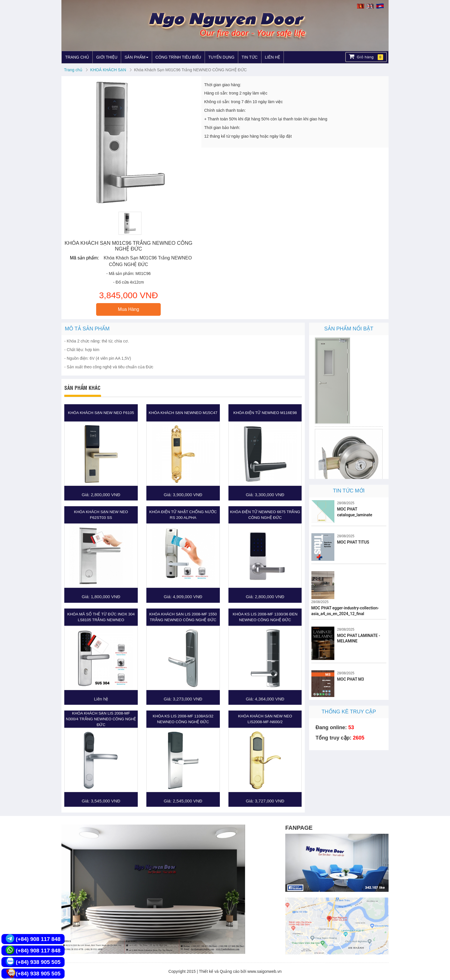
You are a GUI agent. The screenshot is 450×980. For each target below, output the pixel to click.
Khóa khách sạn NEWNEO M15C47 (183, 413)
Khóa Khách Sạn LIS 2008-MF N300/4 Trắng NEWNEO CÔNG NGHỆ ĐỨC (101, 719)
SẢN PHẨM (136, 57)
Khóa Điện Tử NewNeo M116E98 (265, 413)
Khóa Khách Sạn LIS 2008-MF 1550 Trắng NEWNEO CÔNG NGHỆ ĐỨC (183, 617)
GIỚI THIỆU (107, 57)
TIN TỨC (250, 57)
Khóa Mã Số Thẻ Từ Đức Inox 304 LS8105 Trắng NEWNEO (101, 617)
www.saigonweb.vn (264, 971)
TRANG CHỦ (77, 57)
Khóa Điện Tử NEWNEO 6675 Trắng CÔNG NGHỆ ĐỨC (265, 515)
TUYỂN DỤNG (221, 57)
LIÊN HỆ (272, 57)
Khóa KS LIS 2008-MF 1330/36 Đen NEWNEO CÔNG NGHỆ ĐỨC (265, 617)
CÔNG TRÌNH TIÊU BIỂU (178, 57)
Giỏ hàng (366, 57)
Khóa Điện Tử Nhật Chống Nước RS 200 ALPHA (183, 515)
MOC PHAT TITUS (353, 542)
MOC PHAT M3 (351, 679)
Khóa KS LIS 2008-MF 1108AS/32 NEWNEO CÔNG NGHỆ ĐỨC (183, 719)
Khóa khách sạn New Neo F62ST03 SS (101, 515)
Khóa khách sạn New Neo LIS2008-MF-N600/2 (265, 719)
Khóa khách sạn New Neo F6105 (101, 413)
